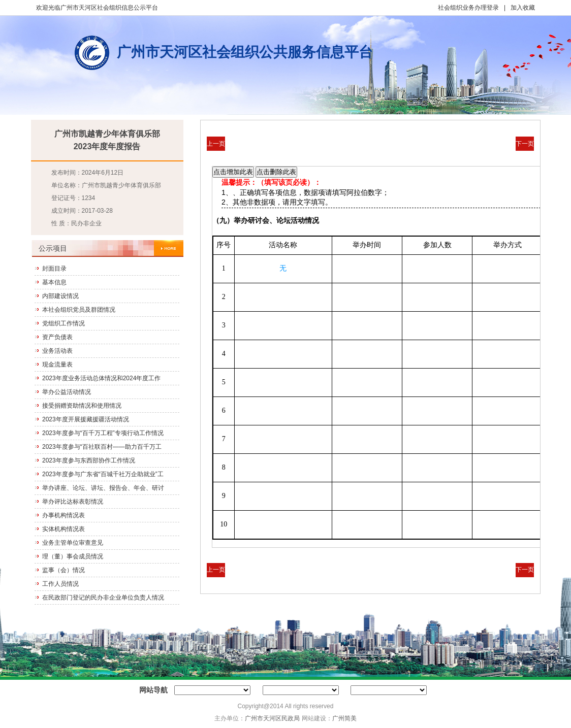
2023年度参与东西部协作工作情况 (89, 460)
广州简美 (344, 718)
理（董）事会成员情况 (73, 556)
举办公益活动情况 (67, 392)
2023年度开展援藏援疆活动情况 (86, 419)
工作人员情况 (60, 584)
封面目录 (54, 269)
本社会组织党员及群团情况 (79, 310)
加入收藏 (523, 8)
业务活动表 (57, 351)
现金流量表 (57, 365)
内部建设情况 (60, 296)
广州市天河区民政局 (272, 718)
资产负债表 (57, 337)
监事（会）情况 (64, 570)
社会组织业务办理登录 (468, 8)
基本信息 (54, 282)
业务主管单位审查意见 (73, 543)
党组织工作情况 (64, 323)
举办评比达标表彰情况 (73, 502)
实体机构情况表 (64, 529)
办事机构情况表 (64, 515)
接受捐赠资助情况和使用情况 (82, 406)
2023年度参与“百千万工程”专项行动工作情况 (103, 433)
